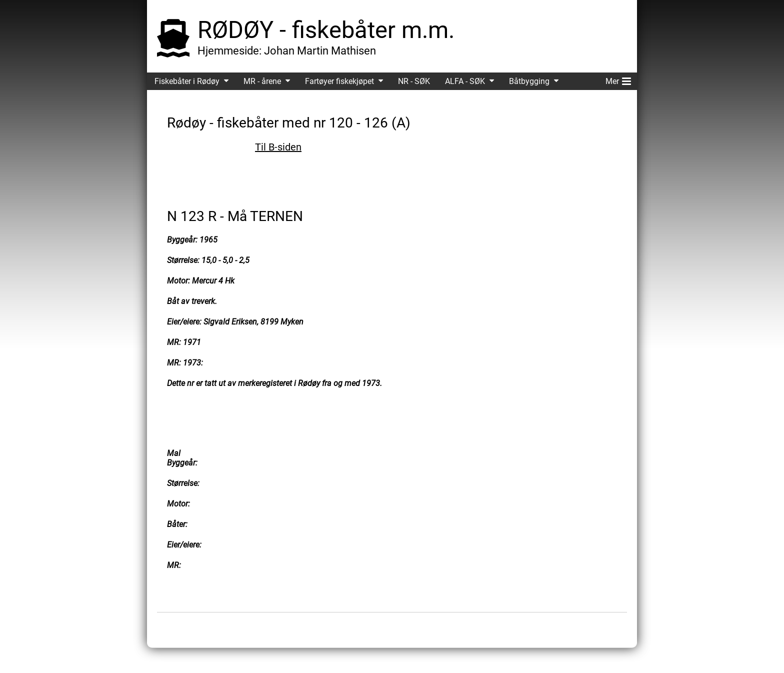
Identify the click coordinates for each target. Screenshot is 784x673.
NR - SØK (414, 81)
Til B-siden (278, 147)
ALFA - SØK (465, 81)
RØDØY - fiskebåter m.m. (326, 30)
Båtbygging (529, 81)
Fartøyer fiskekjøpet (339, 81)
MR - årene (262, 81)
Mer (618, 79)
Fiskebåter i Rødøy (187, 81)
